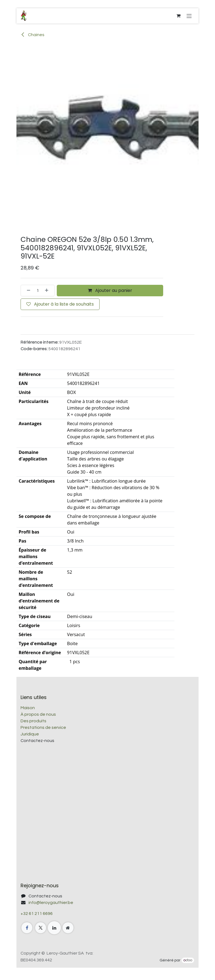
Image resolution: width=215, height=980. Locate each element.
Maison (28, 708)
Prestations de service (43, 727)
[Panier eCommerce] (179, 16)
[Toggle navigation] (189, 16)
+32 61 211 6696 (37, 914)
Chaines (32, 35)
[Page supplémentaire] (68, 928)
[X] (41, 928)
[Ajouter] (48, 291)
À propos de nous (38, 714)
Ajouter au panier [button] (110, 290)
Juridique (30, 734)
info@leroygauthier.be (51, 903)
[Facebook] (27, 928)
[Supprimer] (27, 291)
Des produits (33, 721)
